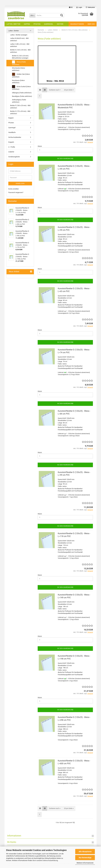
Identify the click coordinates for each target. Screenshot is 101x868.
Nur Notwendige (85, 858)
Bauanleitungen (77, 24)
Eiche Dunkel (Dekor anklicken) (21, 88)
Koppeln (11, 142)
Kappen (27, 24)
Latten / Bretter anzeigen (19, 35)
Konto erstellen (14, 189)
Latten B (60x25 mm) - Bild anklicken (19, 39)
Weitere (60, 24)
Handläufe (12, 132)
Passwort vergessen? (16, 192)
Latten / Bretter (13, 24)
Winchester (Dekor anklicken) (19, 69)
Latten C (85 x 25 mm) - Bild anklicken (20, 45)
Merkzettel (90, 7)
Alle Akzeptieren (85, 852)
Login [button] (79, 7)
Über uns (91, 24)
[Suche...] (32, 15)
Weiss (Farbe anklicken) (19, 63)
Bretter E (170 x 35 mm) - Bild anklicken (20, 112)
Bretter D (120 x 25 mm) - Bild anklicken (20, 51)
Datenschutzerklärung (50, 860)
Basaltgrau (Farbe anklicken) (22, 96)
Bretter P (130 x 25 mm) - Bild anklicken (20, 107)
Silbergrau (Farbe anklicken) (22, 93)
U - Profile (12, 147)
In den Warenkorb (65, 159)
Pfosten (37, 24)
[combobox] (55, 90)
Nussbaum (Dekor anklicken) (18, 82)
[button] (71, 7)
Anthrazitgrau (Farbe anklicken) (19, 101)
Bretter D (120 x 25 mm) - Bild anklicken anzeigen (21, 57)
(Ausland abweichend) (82, 127)
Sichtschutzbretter (15, 137)
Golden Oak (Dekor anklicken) (21, 75)
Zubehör (11, 152)
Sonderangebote (14, 157)
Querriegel (49, 24)
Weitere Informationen (85, 863)
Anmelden (20, 184)
